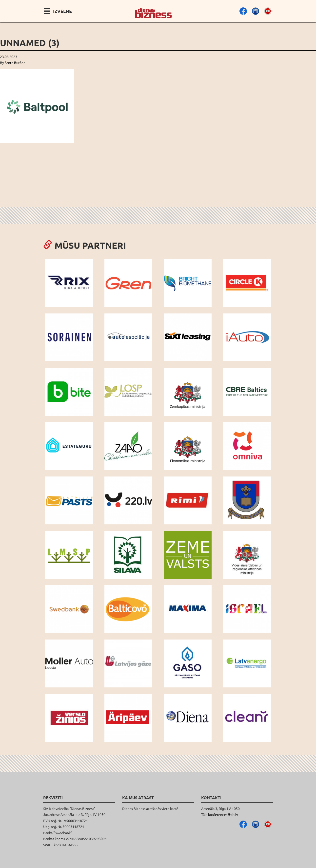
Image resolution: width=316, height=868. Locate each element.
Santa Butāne (15, 62)
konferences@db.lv (223, 814)
